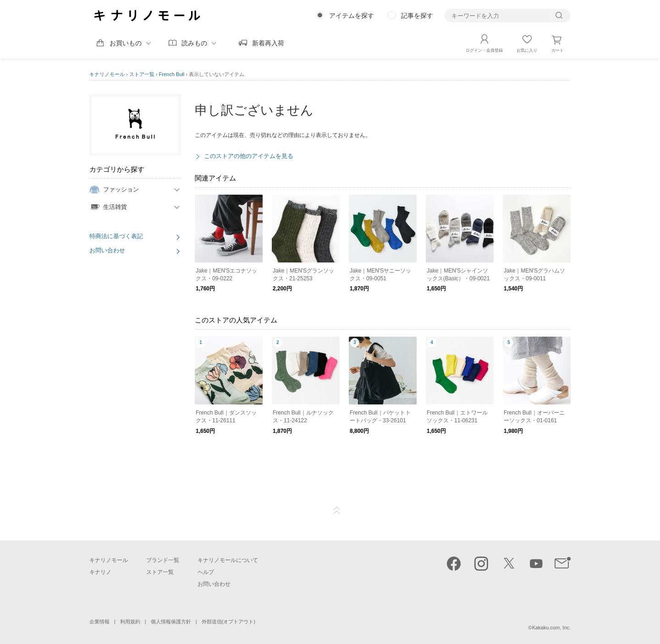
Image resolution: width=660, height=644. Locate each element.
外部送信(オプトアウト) (228, 622)
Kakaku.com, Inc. (551, 628)
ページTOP (337, 511)
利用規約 (130, 622)
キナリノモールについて (228, 560)
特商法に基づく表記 (116, 236)
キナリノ (100, 572)
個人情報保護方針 (171, 622)
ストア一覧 (142, 74)
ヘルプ (206, 572)
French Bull (172, 74)
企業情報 (99, 622)
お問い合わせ (107, 250)
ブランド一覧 (163, 560)
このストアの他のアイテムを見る (249, 156)
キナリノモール (107, 74)
